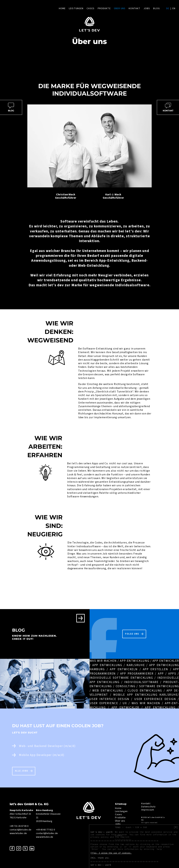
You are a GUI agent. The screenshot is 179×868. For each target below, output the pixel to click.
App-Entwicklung (114, 260)
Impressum (148, 810)
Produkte (104, 8)
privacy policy (100, 837)
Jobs (147, 8)
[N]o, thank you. (100, 858)
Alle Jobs (22, 771)
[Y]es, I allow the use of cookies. (111, 853)
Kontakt (134, 8)
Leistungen (76, 8)
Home (62, 8)
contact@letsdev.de (21, 830)
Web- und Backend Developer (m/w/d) (47, 746)
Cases (91, 8)
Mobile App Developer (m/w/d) (42, 755)
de (168, 8)
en (174, 8)
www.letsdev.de (18, 833)
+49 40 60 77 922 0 (45, 830)
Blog (156, 8)
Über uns (120, 8)
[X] (176, 827)
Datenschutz (148, 807)
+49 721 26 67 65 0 (19, 826)
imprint (125, 837)
